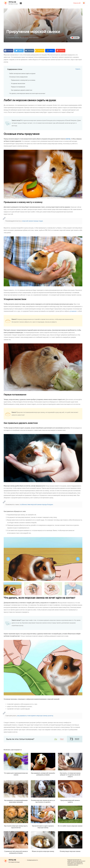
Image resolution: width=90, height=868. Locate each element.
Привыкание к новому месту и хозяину (24, 80)
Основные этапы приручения (19, 77)
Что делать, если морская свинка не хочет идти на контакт (28, 93)
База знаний (11, 38)
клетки (68, 139)
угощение (73, 311)
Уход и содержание (34, 38)
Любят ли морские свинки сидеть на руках (23, 73)
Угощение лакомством (19, 83)
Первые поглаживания (19, 87)
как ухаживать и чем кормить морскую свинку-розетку (35, 716)
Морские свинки (24, 38)
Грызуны (17, 38)
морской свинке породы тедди (33, 221)
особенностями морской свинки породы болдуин (37, 505)
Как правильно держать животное (22, 90)
